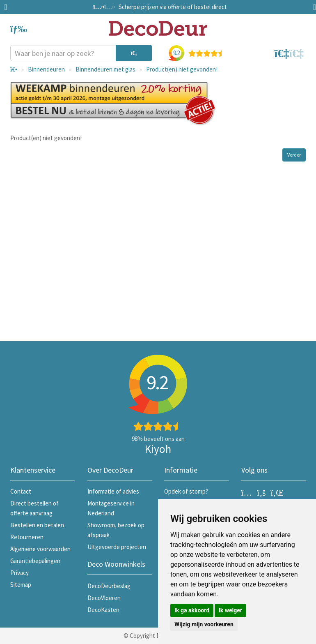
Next (312, 7)
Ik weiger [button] (230, 610)
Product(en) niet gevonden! (182, 69)
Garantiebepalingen (35, 561)
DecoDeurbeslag (109, 586)
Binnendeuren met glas (105, 69)
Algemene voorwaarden (40, 549)
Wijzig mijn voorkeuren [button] (204, 624)
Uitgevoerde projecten (117, 547)
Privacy (19, 573)
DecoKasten (103, 610)
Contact (21, 491)
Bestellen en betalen (37, 525)
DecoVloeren (104, 598)
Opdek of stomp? (186, 491)
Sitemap (21, 585)
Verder (294, 155)
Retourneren (27, 537)
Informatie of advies (113, 491)
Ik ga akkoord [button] (192, 610)
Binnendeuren (46, 69)
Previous (8, 7)
